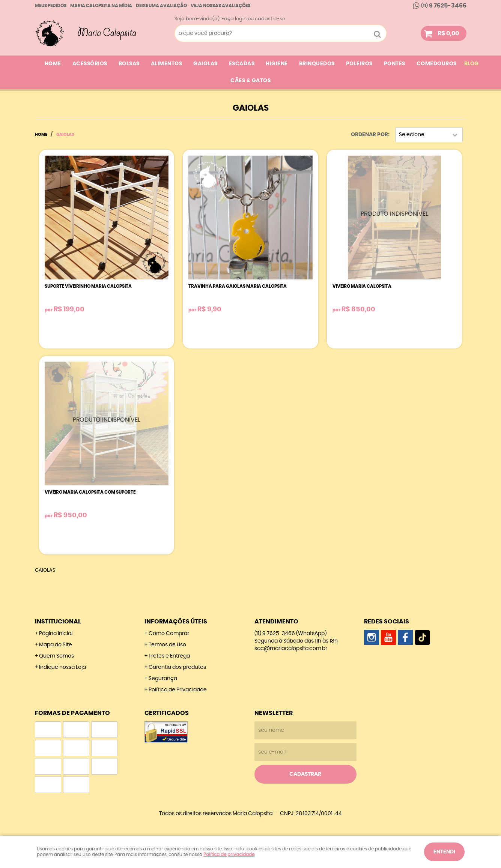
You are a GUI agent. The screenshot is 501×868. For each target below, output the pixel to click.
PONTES (395, 64)
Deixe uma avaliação (161, 6)
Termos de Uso (167, 645)
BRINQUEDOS (317, 64)
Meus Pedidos (51, 6)
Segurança (163, 679)
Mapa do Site (56, 645)
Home (53, 64)
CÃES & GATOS (250, 81)
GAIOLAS (205, 64)
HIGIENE (277, 64)
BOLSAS (129, 64)
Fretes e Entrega (169, 656)
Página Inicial (56, 634)
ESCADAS (242, 64)
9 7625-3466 (444, 6)
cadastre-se (270, 19)
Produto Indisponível (394, 217)
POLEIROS (359, 64)
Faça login (234, 19)
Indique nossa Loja (62, 667)
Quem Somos (56, 656)
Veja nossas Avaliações (220, 6)
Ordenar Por (369, 135)
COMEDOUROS (437, 64)
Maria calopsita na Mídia (101, 6)
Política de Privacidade (178, 690)
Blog (471, 64)
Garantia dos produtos (177, 667)
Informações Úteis (176, 622)
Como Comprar (169, 634)
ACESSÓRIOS (90, 64)
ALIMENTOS (167, 64)
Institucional (58, 622)
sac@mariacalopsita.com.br (291, 649)
